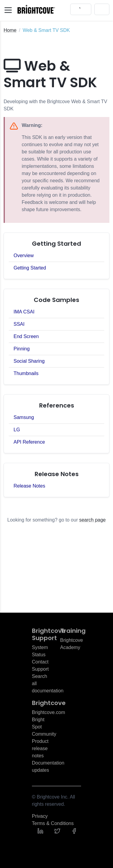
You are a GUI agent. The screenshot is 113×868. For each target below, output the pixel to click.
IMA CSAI (24, 312)
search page (93, 520)
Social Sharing (29, 361)
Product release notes (40, 748)
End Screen (26, 336)
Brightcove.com (49, 712)
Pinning (22, 349)
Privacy (40, 816)
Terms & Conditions (53, 823)
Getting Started (30, 268)
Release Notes (29, 486)
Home (10, 30)
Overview (24, 255)
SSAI (19, 324)
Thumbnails (26, 373)
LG (17, 430)
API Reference (29, 442)
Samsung (24, 417)
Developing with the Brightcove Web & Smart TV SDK (55, 105)
